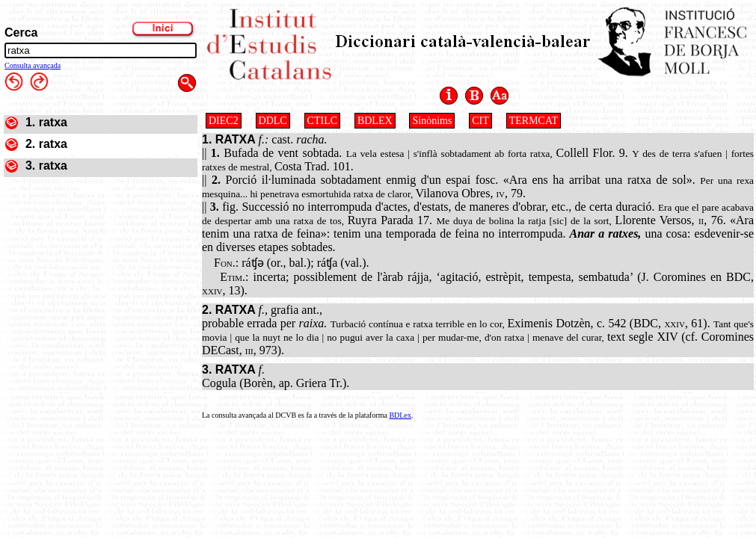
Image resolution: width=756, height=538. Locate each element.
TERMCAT (534, 121)
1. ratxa (46, 122)
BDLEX (375, 121)
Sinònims (432, 121)
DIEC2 (224, 121)
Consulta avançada (33, 65)
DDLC (273, 121)
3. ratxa (46, 166)
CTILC (322, 121)
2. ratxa (46, 144)
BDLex (400, 415)
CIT (480, 121)
